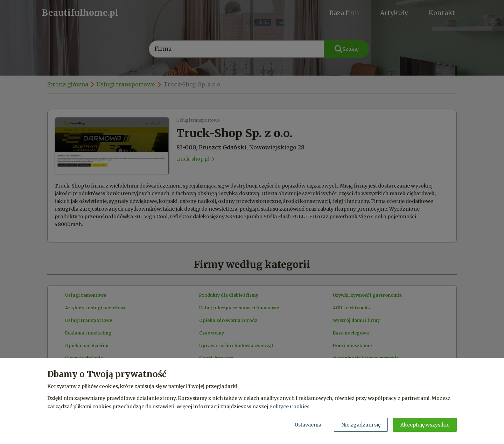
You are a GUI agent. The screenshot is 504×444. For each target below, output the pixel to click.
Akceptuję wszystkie (425, 425)
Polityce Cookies (289, 407)
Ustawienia (308, 425)
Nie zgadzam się (361, 425)
